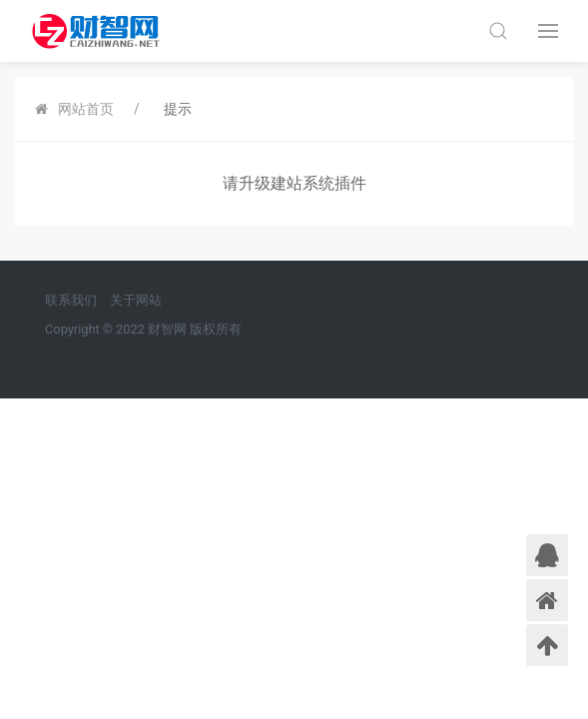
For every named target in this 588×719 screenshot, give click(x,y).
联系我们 (71, 300)
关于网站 (136, 300)
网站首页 (86, 109)
